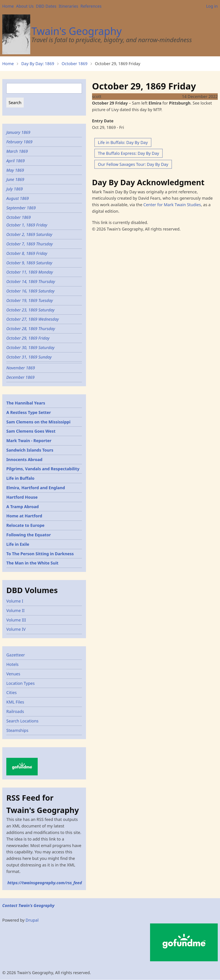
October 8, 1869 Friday (27, 253)
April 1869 (15, 161)
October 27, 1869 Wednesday (33, 319)
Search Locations (22, 721)
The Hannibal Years (26, 403)
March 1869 (17, 151)
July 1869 (15, 189)
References (91, 6)
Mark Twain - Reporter (29, 441)
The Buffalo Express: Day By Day (129, 153)
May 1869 (15, 170)
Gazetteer (16, 655)
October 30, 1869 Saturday (30, 347)
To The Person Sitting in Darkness (40, 554)
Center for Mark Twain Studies (172, 205)
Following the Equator (29, 535)
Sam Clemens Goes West (31, 431)
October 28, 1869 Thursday (31, 329)
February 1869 (19, 142)
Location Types (21, 683)
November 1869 (21, 368)
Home (8, 6)
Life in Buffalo (20, 478)
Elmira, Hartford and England (36, 488)
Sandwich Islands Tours (30, 450)
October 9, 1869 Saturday (29, 263)
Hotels (12, 664)
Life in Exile (18, 544)
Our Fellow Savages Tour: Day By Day (133, 164)
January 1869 (18, 132)
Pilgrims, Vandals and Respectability (43, 469)
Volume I (15, 601)
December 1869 (20, 377)
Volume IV (16, 629)
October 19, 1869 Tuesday (30, 300)
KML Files (15, 702)
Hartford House (22, 497)
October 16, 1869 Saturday (30, 291)
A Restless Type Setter (29, 412)
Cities (12, 692)
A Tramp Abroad (23, 507)
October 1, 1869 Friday (27, 225)
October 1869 (75, 64)
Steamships (17, 730)
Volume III (16, 620)
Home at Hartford (24, 516)
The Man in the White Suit (32, 563)
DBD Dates (46, 6)
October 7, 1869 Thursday (30, 244)
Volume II (15, 610)
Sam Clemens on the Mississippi (38, 422)
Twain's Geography (76, 31)
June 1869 (15, 179)
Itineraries (68, 6)
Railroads (15, 711)
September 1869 (21, 208)
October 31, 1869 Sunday (30, 357)
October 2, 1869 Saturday (29, 234)
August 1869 (18, 198)
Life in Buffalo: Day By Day (123, 142)
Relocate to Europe (25, 525)
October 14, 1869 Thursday (31, 281)
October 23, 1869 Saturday (30, 310)
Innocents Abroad (24, 459)
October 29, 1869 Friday (28, 338)
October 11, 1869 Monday (30, 272)
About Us (25, 6)
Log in (212, 6)
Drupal (32, 920)
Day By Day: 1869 (38, 64)
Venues (13, 674)
